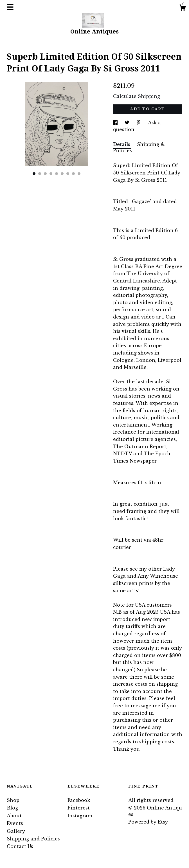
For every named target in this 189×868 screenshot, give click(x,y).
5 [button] (57, 174)
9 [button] (79, 174)
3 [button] (45, 174)
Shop (13, 800)
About (14, 816)
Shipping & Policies (139, 147)
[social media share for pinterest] (139, 123)
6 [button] (62, 174)
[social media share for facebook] (116, 123)
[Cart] (183, 8)
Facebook (79, 800)
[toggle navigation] (10, 7)
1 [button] (34, 174)
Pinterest (79, 808)
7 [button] (68, 174)
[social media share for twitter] (128, 123)
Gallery (16, 831)
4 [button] (51, 174)
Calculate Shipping (137, 96)
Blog (12, 808)
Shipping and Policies (33, 839)
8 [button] (73, 174)
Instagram (80, 816)
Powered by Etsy (148, 822)
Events (15, 823)
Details (122, 144)
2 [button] (40, 174)
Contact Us (20, 846)
